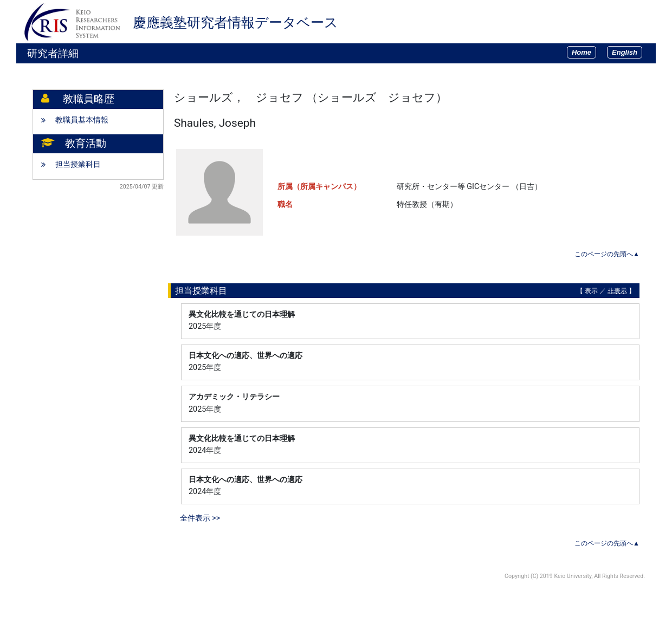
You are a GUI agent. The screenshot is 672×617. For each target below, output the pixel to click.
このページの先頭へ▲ (607, 254)
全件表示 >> (200, 518)
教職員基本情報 (82, 120)
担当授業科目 (78, 164)
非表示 (617, 291)
